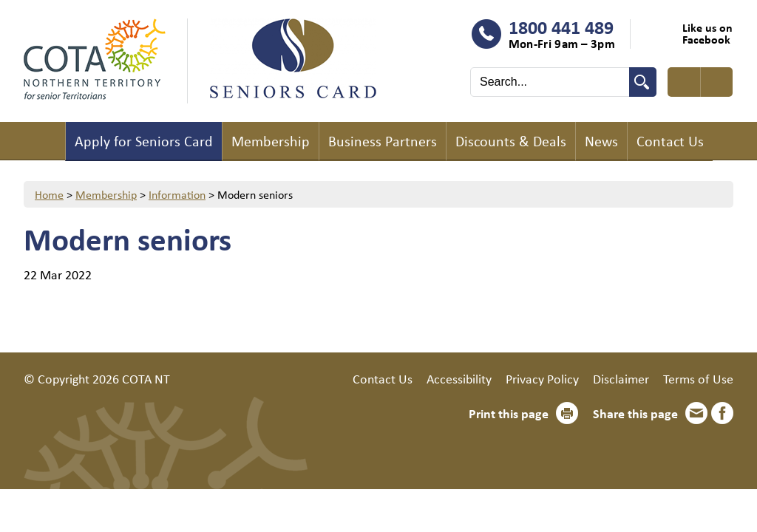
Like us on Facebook (707, 33)
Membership (271, 141)
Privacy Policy (542, 378)
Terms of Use (698, 378)
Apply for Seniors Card (144, 141)
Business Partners (383, 141)
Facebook (722, 413)
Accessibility (459, 378)
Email (696, 413)
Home (44, 141)
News (601, 141)
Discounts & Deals (511, 141)
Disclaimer (621, 378)
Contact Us (670, 141)
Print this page (509, 413)
